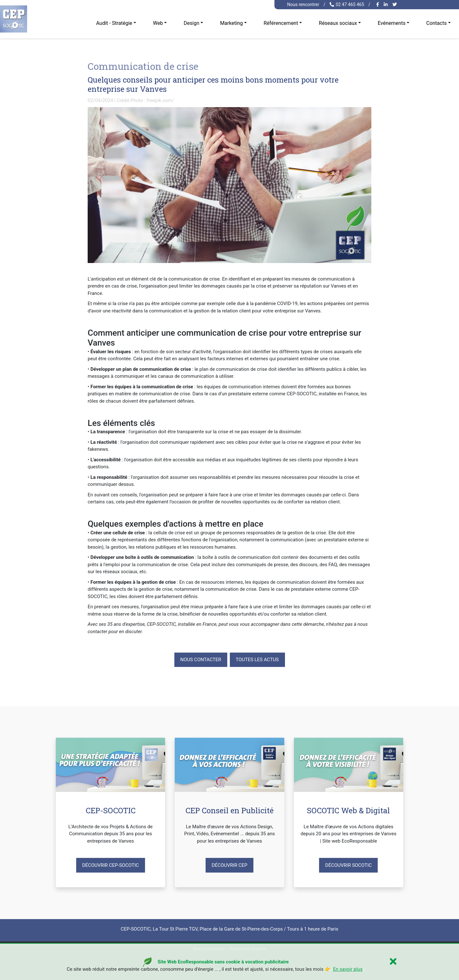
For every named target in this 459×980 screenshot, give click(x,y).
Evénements (392, 23)
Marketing (231, 23)
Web (158, 23)
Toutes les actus (257, 660)
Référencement (281, 23)
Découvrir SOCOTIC (348, 865)
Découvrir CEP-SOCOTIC (111, 865)
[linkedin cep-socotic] (386, 4)
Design (191, 23)
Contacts (436, 23)
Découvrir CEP (229, 865)
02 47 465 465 (347, 4)
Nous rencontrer (303, 4)
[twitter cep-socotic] (395, 4)
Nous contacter (201, 660)
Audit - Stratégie (114, 23)
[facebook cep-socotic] (378, 4)
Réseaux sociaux (338, 23)
